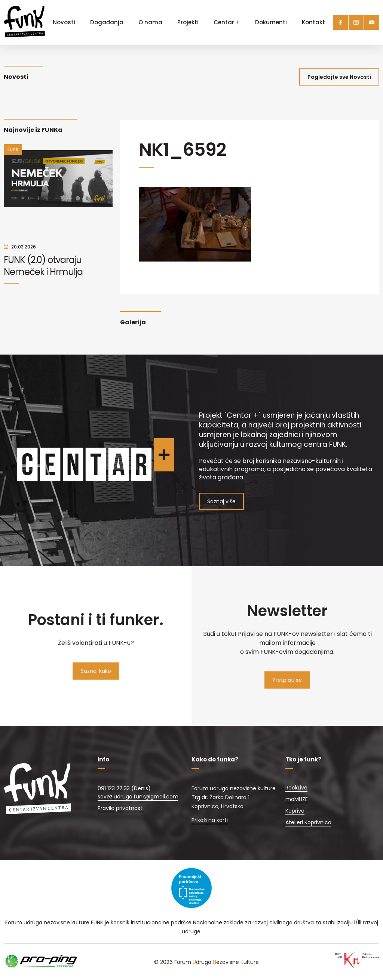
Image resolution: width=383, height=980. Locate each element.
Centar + (227, 22)
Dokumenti (271, 22)
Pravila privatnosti (121, 808)
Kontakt (313, 22)
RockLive (296, 788)
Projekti (188, 22)
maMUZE (297, 799)
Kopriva (295, 811)
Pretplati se (287, 680)
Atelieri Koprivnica (308, 822)
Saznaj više (221, 501)
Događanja (107, 22)
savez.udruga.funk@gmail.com (138, 797)
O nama (150, 22)
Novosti (64, 22)
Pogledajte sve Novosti (339, 77)
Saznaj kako (96, 671)
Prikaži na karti (210, 820)
